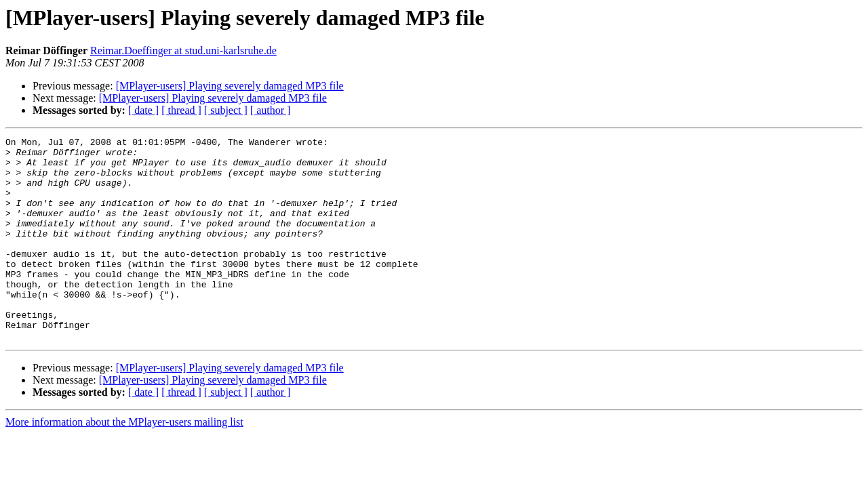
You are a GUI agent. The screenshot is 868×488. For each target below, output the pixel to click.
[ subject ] (226, 110)
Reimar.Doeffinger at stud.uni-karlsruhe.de (183, 50)
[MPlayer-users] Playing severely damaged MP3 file (230, 86)
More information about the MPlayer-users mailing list (124, 463)
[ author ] (271, 110)
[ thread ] (181, 110)
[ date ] (143, 110)
